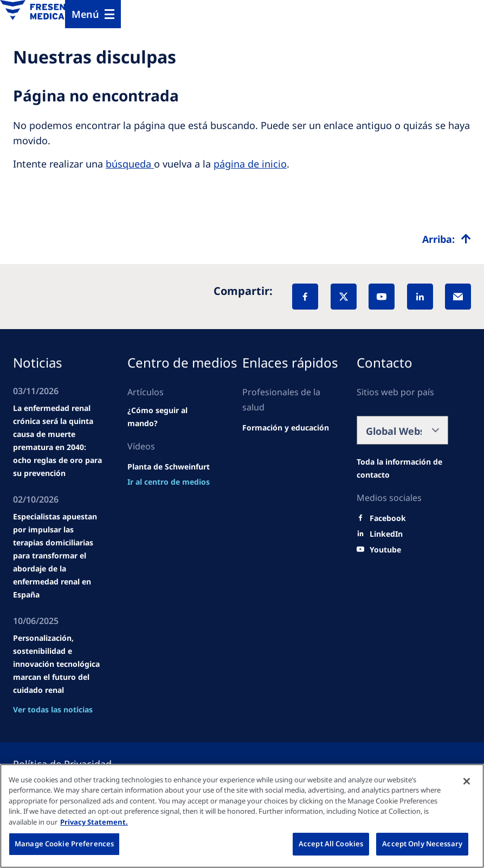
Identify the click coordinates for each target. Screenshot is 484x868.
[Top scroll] (447, 239)
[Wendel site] (173, 417)
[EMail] (458, 297)
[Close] (467, 781)
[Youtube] (385, 550)
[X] (344, 297)
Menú (85, 14)
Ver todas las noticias (53, 709)
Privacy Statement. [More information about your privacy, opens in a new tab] (94, 822)
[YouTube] (382, 297)
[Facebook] (305, 297)
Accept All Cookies (331, 844)
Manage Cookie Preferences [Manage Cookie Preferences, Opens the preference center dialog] (64, 844)
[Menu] (93, 14)
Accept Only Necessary (422, 844)
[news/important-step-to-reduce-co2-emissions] (169, 482)
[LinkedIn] (420, 297)
